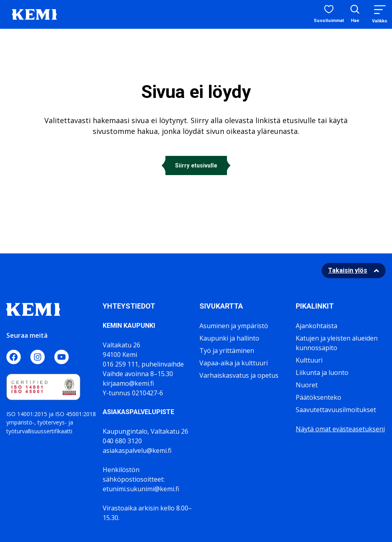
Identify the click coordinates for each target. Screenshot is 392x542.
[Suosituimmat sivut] (329, 14)
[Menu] (380, 14)
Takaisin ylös (348, 270)
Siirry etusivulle (196, 165)
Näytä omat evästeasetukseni (340, 429)
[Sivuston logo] (34, 14)
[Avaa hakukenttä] (355, 15)
